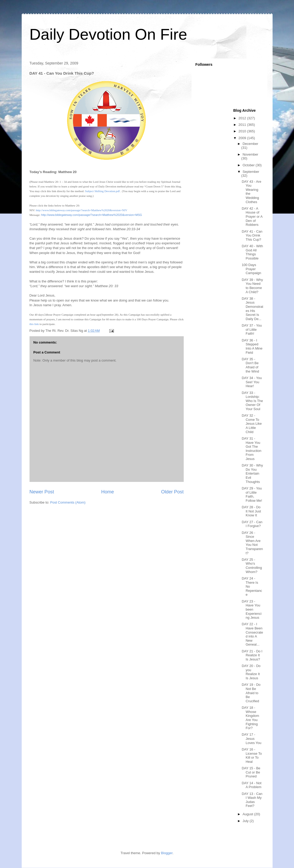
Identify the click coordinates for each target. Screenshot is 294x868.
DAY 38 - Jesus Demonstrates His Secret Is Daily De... (252, 309)
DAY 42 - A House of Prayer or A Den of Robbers (252, 217)
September (251, 172)
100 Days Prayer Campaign (251, 269)
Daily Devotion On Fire (108, 34)
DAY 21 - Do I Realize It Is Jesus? (252, 655)
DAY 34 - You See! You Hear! (252, 382)
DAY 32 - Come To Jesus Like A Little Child (252, 424)
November (250, 154)
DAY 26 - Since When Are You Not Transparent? (252, 543)
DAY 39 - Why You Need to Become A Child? (252, 286)
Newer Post (42, 492)
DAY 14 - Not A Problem (252, 785)
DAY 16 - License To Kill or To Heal (252, 755)
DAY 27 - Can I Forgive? (252, 524)
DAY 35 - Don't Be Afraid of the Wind (250, 365)
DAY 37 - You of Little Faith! (252, 329)
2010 (243, 131)
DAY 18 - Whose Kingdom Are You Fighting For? (250, 718)
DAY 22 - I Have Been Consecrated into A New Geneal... (252, 634)
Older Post (172, 492)
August (248, 814)
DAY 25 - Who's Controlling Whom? (252, 566)
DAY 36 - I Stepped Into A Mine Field (252, 346)
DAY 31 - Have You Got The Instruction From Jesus (252, 449)
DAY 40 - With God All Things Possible (252, 252)
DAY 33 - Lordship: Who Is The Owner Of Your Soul (252, 401)
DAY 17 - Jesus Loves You (252, 739)
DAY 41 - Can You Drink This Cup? (252, 235)
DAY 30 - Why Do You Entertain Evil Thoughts (252, 473)
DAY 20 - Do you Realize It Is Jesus (251, 672)
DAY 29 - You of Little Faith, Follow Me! (252, 494)
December (250, 144)
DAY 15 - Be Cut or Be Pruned (251, 772)
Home (108, 492)
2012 (243, 118)
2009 (243, 138)
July (246, 821)
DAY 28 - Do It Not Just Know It (251, 511)
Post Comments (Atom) (68, 502)
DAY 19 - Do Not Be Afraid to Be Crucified (251, 693)
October (249, 165)
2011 (243, 125)
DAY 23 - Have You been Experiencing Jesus (252, 609)
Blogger (167, 853)
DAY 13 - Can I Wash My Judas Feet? (252, 800)
